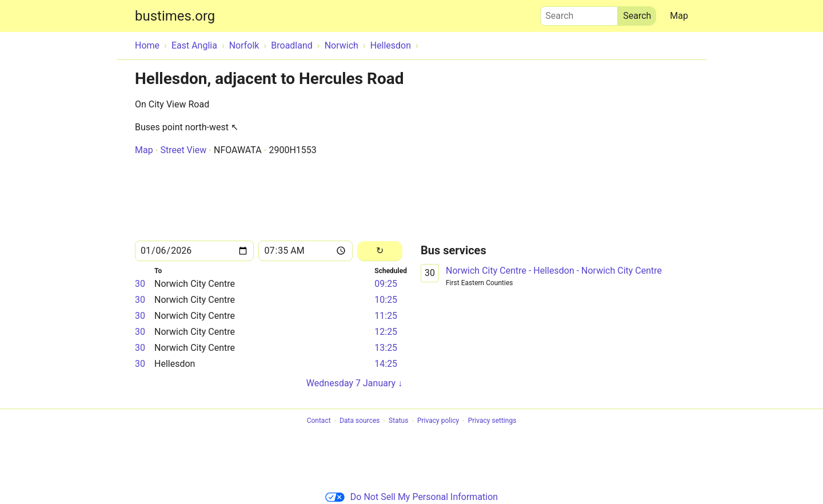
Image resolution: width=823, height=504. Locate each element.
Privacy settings (492, 421)
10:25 (386, 300)
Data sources (359, 421)
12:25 (386, 332)
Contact (319, 421)
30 (140, 284)
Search (579, 13)
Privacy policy (438, 421)
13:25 (386, 348)
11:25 (386, 316)
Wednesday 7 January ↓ (354, 383)
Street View (183, 150)
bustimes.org (175, 16)
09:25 (386, 284)
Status (398, 421)
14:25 (386, 364)
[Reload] (380, 251)
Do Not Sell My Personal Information (411, 497)
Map (679, 16)
